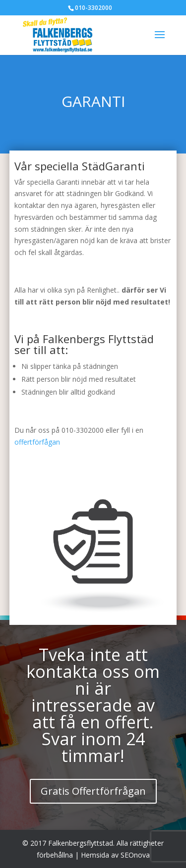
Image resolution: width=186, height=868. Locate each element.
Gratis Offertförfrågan (93, 791)
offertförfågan (37, 442)
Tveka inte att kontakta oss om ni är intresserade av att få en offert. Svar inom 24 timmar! (93, 705)
